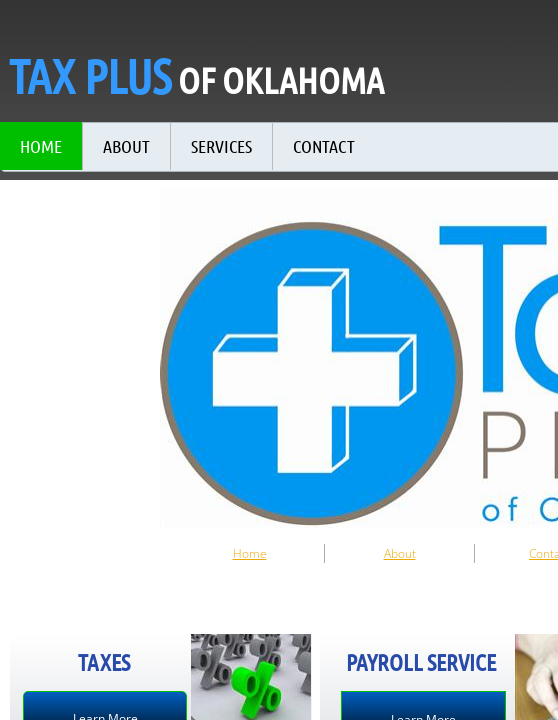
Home (250, 553)
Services (221, 146)
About (400, 553)
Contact (324, 146)
